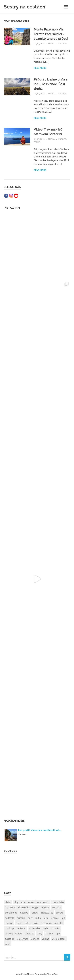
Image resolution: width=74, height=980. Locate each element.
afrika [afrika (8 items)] (8, 902)
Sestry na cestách (24, 7)
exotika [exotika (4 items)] (24, 912)
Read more (40, 68)
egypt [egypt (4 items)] (35, 907)
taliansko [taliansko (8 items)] (29, 933)
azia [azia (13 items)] (23, 902)
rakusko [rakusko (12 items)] (59, 923)
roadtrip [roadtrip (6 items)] (9, 928)
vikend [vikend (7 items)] (45, 939)
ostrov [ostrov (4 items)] (28, 923)
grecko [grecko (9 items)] (60, 912)
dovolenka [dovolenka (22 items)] (24, 907)
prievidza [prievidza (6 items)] (47, 923)
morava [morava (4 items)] (9, 923)
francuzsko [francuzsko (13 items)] (47, 912)
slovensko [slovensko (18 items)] (34, 928)
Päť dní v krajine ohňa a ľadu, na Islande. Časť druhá (51, 84)
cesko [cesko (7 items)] (31, 902)
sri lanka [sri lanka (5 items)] (55, 928)
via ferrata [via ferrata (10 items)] (22, 939)
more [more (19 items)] (19, 923)
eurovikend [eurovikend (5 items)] (11, 912)
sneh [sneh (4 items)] (45, 928)
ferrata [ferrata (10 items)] (35, 912)
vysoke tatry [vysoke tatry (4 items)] (59, 939)
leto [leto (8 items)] (46, 918)
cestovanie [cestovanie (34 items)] (43, 902)
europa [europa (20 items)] (45, 907)
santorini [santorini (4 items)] (21, 928)
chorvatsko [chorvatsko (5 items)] (58, 902)
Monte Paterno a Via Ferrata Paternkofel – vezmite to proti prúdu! (51, 34)
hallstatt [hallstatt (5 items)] (9, 918)
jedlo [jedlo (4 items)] (38, 918)
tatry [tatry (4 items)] (40, 933)
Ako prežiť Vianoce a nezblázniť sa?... (39, 830)
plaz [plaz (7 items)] (37, 923)
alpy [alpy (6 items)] (16, 902)
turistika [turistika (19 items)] (9, 939)
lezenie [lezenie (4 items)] (55, 918)
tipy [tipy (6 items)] (58, 933)
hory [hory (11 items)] (30, 918)
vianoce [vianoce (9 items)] (35, 939)
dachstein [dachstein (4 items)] (10, 907)
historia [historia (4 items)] (21, 918)
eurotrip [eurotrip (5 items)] (56, 907)
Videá (37, 142)
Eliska (51, 43)
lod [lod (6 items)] (63, 918)
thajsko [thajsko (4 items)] (49, 933)
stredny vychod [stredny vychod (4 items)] (13, 933)
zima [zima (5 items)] (8, 944)
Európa (62, 43)
